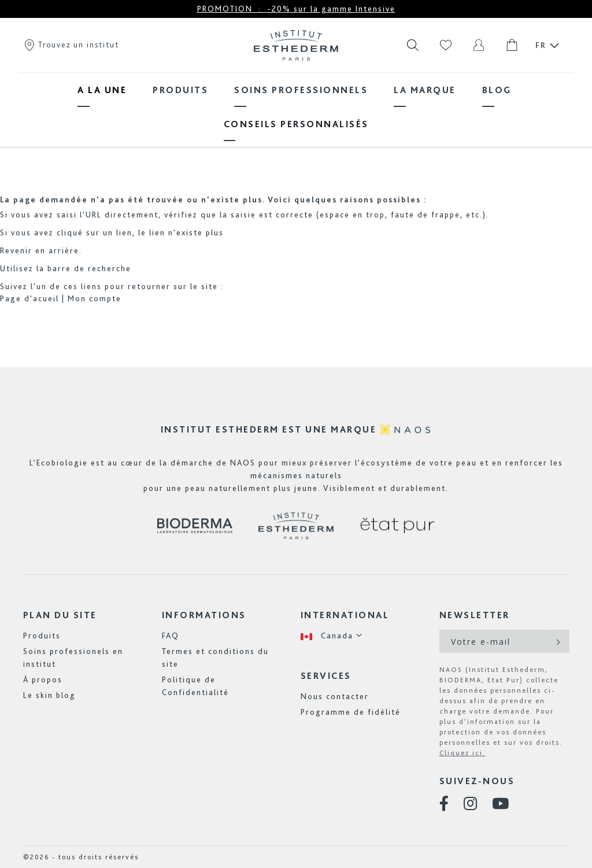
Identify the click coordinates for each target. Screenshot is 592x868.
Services (326, 676)
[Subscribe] (557, 641)
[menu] (296, 107)
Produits (42, 636)
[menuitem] (102, 90)
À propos (43, 679)
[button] (332, 636)
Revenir (16, 250)
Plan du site (60, 615)
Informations (204, 615)
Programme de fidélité (351, 712)
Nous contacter (335, 696)
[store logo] (296, 45)
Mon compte (95, 298)
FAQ (171, 636)
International (345, 615)
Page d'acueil (29, 298)
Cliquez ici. (462, 753)
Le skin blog (49, 695)
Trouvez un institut (71, 45)
